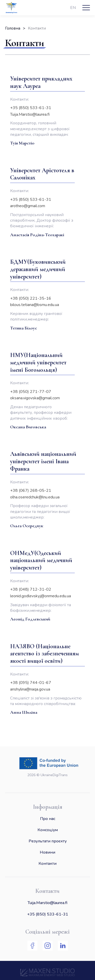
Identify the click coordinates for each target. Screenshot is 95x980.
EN (73, 8)
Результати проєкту (48, 841)
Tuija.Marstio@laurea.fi (48, 903)
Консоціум (48, 830)
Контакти (48, 863)
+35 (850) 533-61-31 (48, 914)
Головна (13, 28)
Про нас (48, 818)
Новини (48, 852)
